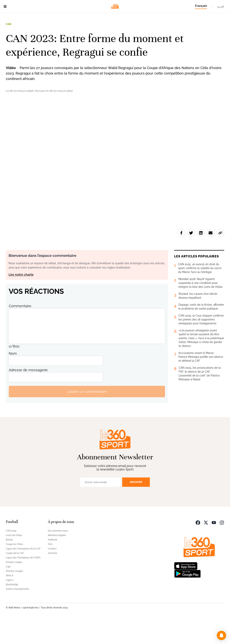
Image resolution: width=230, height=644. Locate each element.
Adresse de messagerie (28, 394)
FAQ (50, 569)
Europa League (14, 587)
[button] (221, 635)
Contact (52, 573)
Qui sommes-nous (58, 555)
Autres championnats (17, 613)
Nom (13, 378)
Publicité (53, 564)
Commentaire (20, 330)
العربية (221, 6)
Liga (8, 591)
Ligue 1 (10, 605)
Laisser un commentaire (87, 416)
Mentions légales (57, 560)
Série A (10, 600)
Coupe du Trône (14, 569)
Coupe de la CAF (15, 578)
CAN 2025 (11, 555)
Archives (53, 578)
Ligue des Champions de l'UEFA (23, 582)
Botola (9, 564)
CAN (9, 49)
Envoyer (136, 507)
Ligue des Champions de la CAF (23, 573)
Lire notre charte (21, 299)
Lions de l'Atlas (14, 560)
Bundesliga (12, 609)
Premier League (14, 596)
